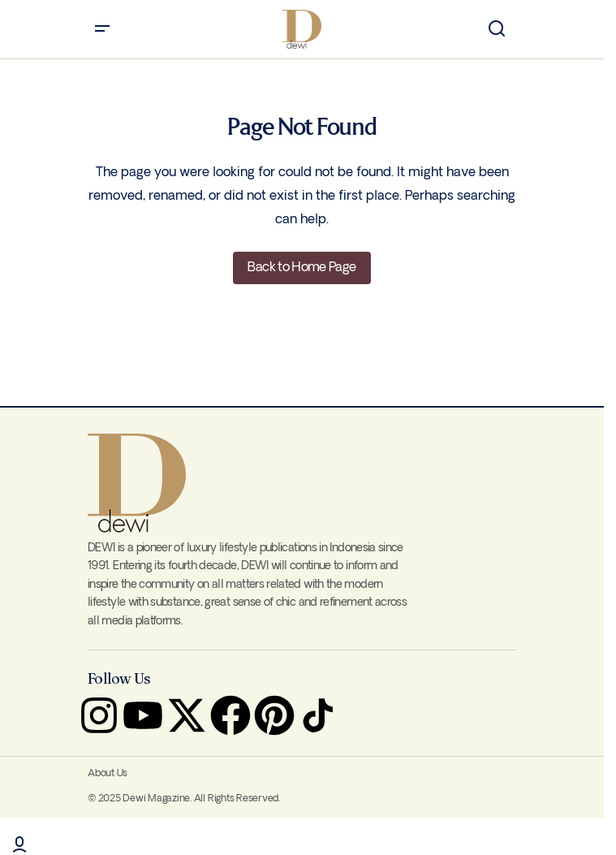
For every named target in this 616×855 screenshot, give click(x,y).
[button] (102, 29)
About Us (108, 773)
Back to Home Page (302, 268)
